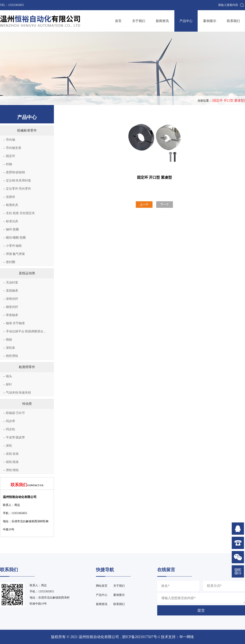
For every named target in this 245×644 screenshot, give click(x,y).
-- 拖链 (8, 340)
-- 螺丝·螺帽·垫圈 (14, 238)
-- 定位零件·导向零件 (17, 189)
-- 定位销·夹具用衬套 (17, 180)
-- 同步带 (9, 421)
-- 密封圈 (9, 262)
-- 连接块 (9, 197)
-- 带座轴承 (11, 315)
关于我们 (139, 21)
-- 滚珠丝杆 (11, 299)
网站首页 (102, 586)
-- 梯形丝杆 (11, 307)
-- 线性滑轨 (11, 356)
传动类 (27, 404)
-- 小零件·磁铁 (13, 246)
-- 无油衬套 (11, 282)
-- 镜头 (8, 376)
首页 (118, 21)
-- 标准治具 (11, 221)
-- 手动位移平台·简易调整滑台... (24, 331)
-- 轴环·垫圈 (11, 229)
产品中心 (186, 21)
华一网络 (187, 637)
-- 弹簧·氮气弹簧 (14, 254)
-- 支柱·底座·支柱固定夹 (19, 213)
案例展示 (210, 21)
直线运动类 (27, 273)
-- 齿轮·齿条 (11, 454)
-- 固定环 (9, 156)
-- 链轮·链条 (11, 462)
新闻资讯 (162, 21)
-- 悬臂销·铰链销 (14, 172)
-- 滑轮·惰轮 (11, 470)
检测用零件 (27, 367)
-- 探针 (8, 384)
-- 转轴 (8, 164)
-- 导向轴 (9, 140)
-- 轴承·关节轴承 (14, 323)
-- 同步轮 (9, 429)
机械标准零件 (27, 130)
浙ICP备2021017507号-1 (141, 637)
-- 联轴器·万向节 (14, 413)
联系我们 (233, 21)
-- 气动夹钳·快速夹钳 (17, 393)
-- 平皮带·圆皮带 (14, 437)
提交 (201, 610)
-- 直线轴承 (11, 291)
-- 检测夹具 (11, 205)
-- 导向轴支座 (12, 148)
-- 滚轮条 (9, 348)
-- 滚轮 (8, 446)
